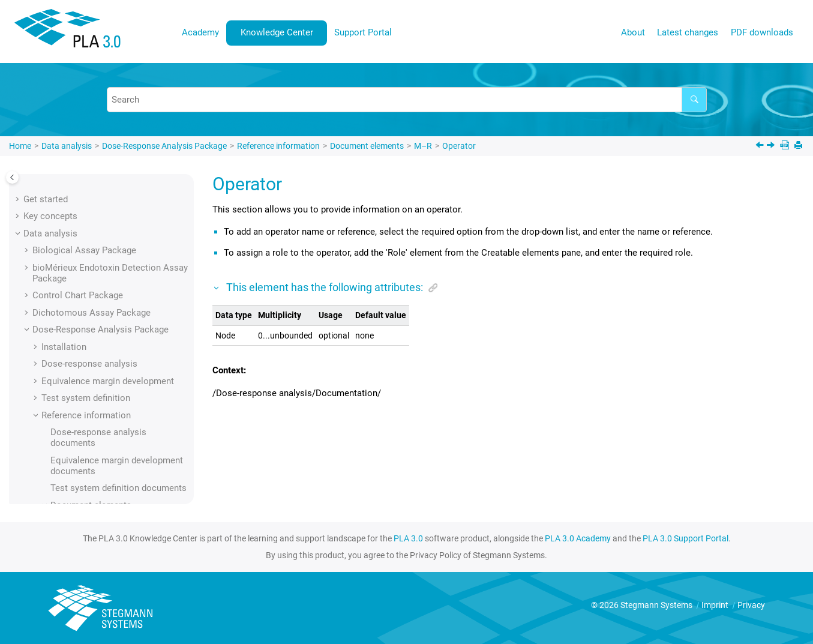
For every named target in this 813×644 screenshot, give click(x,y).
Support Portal (363, 32)
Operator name (98, 317)
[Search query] (407, 100)
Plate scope (92, 420)
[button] (64, 181)
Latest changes (688, 32)
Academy (200, 32)
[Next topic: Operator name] (772, 146)
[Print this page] (799, 146)
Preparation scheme (109, 489)
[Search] (694, 100)
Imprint (716, 605)
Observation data (102, 215)
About (633, 32)
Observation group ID (110, 232)
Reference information (278, 146)
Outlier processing (105, 352)
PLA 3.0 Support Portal (685, 538)
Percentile (88, 386)
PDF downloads (762, 32)
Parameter (89, 369)
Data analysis (67, 146)
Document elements (367, 146)
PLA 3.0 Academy (578, 538)
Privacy (751, 605)
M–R (423, 146)
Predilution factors (106, 454)
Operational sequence (112, 283)
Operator (459, 146)
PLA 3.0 (408, 538)
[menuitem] (201, 33)
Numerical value (101, 181)
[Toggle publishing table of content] (12, 177)
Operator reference (106, 334)
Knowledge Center (277, 32)
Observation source (107, 249)
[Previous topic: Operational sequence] (761, 146)
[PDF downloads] (786, 146)
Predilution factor (103, 437)
